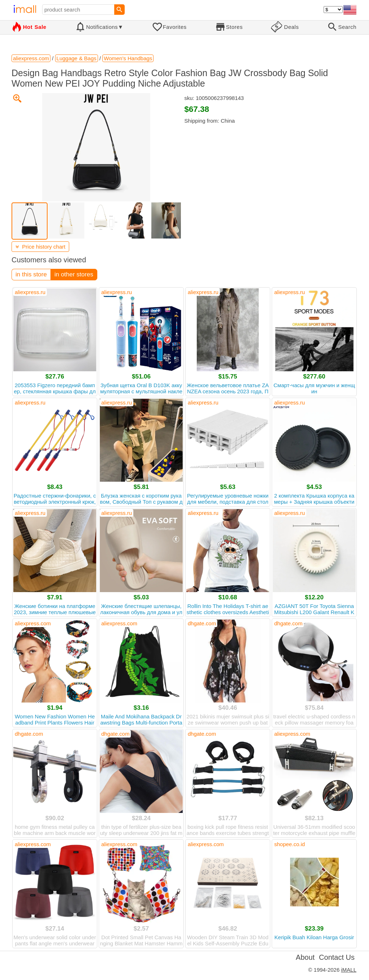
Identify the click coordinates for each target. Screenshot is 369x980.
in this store (31, 274)
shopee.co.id (290, 844)
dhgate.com (202, 623)
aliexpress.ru (30, 292)
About (305, 957)
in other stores (74, 274)
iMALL (349, 970)
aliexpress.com (33, 623)
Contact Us (337, 957)
